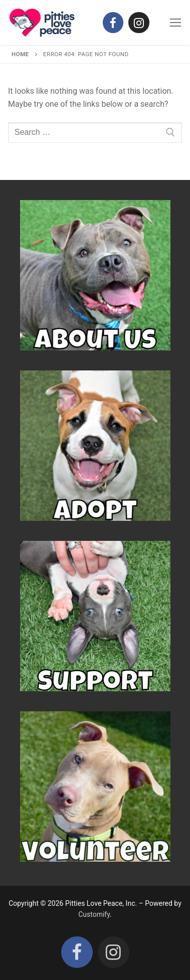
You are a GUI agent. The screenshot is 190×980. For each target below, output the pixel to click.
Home (20, 54)
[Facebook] (113, 22)
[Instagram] (139, 22)
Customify (94, 914)
